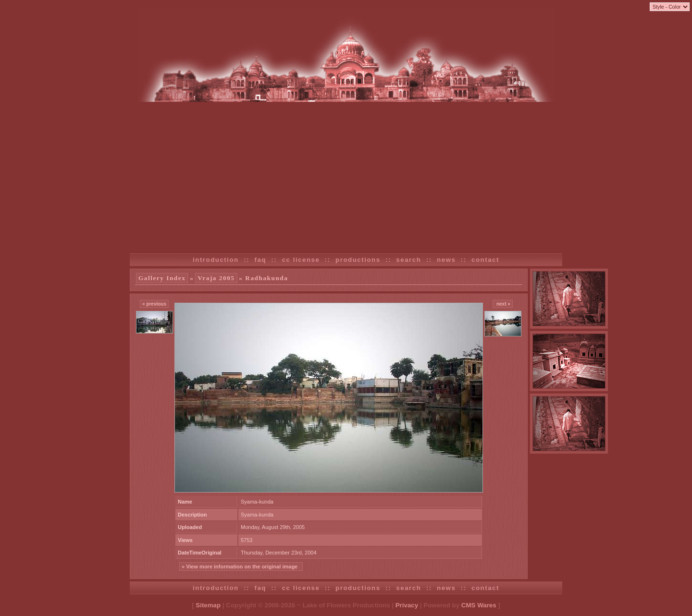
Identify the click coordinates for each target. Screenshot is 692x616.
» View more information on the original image (241, 567)
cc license (301, 260)
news (446, 260)
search (408, 260)
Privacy (407, 605)
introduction (216, 260)
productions (358, 260)
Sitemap (208, 605)
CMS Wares (479, 605)
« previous (154, 304)
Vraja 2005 (216, 278)
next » (503, 304)
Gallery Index (162, 278)
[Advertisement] (346, 174)
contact (485, 260)
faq (260, 260)
